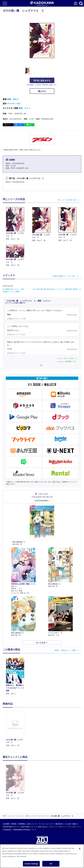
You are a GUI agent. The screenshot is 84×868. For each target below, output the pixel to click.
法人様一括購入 (72, 798)
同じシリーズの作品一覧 (67, 200)
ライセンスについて (46, 798)
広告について (32, 798)
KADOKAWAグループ (11, 801)
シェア (20, 125)
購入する (42, 91)
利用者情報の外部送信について (25, 804)
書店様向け (60, 798)
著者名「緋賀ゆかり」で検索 (65, 650)
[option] (16, 729)
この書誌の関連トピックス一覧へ (63, 276)
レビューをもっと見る (65, 358)
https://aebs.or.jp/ (9, 830)
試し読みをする (42, 81)
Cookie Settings (31, 864)
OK (51, 864)
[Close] (80, 849)
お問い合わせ (42, 801)
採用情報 (22, 798)
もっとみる (41, 643)
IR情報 (14, 798)
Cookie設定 (7, 804)
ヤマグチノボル (14, 104)
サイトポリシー (74, 801)
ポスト (9, 125)
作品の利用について (28, 801)
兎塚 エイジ (24, 108)
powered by (67, 362)
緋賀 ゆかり (13, 99)
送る (30, 125)
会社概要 (6, 798)
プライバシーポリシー (58, 801)
